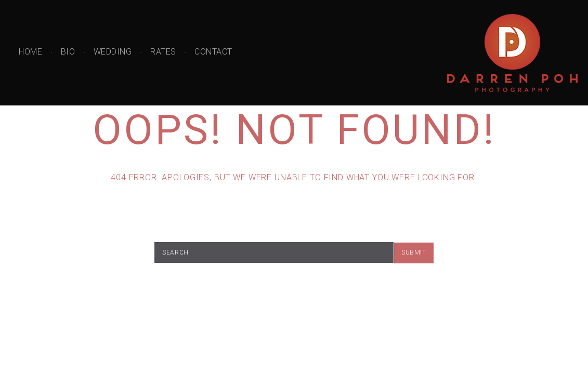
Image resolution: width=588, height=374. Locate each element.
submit (414, 252)
